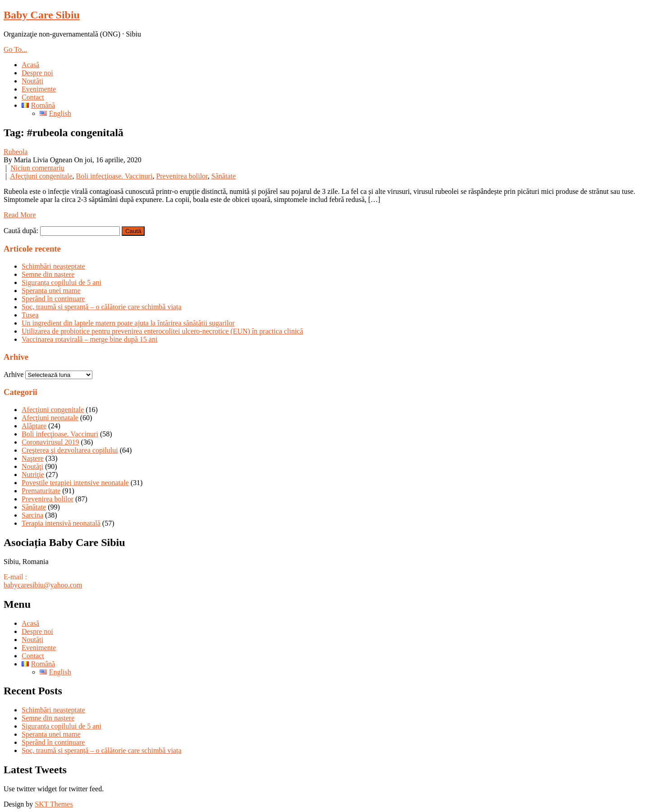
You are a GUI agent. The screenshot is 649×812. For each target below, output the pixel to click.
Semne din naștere (48, 274)
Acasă (30, 65)
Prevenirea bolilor (182, 176)
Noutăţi (32, 466)
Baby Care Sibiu (42, 15)
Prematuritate (41, 491)
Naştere (33, 458)
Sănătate (224, 176)
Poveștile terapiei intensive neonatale (75, 483)
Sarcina (32, 515)
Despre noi (37, 73)
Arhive (14, 374)
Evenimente (39, 89)
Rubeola (16, 152)
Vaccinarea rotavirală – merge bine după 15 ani (89, 339)
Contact (33, 97)
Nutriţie (33, 475)
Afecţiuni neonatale (50, 418)
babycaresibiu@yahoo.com (43, 585)
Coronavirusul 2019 (50, 442)
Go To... (15, 49)
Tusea (30, 315)
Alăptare (34, 426)
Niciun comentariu (37, 168)
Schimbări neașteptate (53, 266)
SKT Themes (54, 804)
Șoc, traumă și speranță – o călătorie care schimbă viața (102, 307)
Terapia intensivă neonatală (61, 523)
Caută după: (21, 231)
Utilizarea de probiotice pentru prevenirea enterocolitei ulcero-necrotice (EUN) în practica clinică (162, 331)
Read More (20, 215)
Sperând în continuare (53, 299)
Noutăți (32, 81)
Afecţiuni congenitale (41, 176)
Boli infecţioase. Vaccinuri (114, 176)
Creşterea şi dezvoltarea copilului (70, 450)
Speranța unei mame (51, 291)
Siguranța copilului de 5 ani (62, 282)
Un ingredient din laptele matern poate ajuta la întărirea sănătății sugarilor (128, 323)
